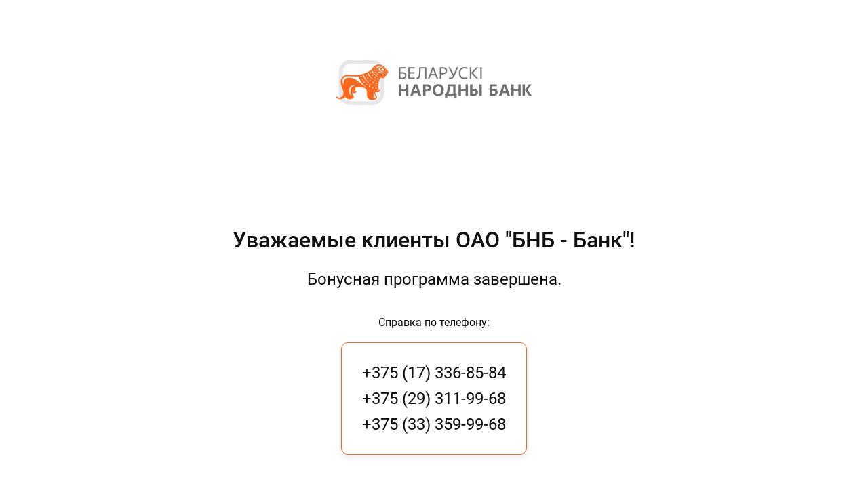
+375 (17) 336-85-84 (434, 373)
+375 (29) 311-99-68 (434, 399)
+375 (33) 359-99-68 (434, 424)
